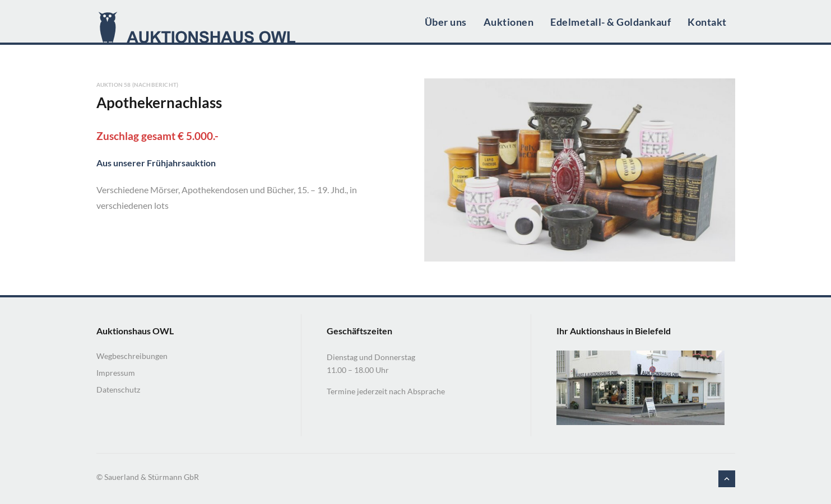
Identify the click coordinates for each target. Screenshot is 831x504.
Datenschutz (118, 389)
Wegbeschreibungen (132, 356)
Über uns (446, 22)
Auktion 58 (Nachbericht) (138, 85)
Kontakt (707, 22)
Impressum (116, 373)
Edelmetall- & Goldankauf (611, 22)
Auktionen (509, 22)
